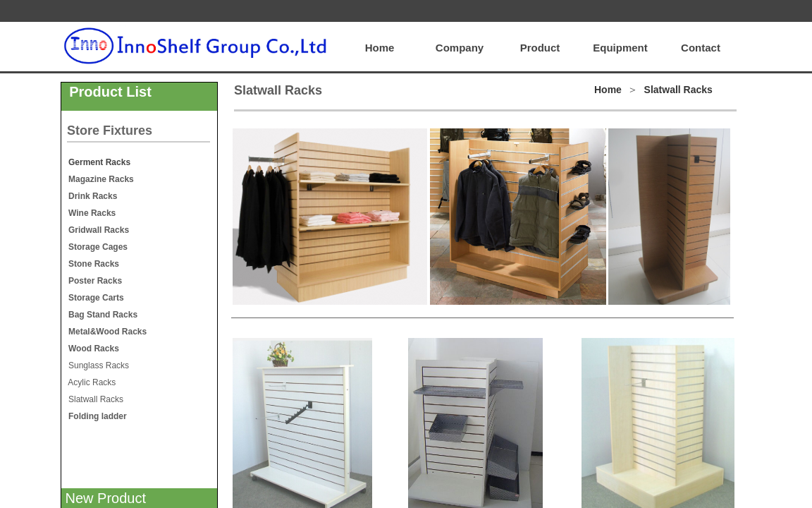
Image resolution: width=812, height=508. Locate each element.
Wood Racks (93, 349)
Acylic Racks (88, 382)
